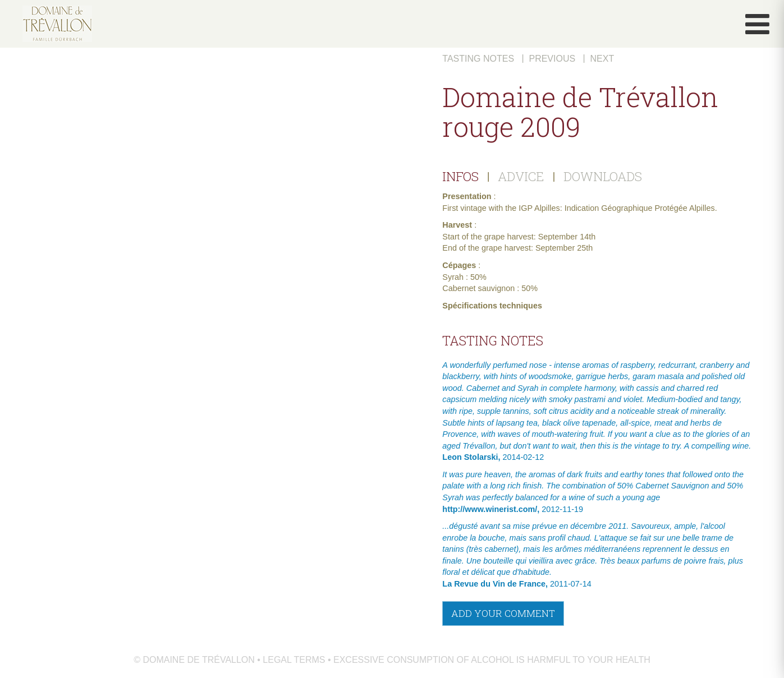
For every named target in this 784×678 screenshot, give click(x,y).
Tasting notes (478, 59)
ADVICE (521, 176)
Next (602, 59)
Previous (552, 59)
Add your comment (503, 613)
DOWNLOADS (603, 176)
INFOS (460, 176)
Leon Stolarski (470, 457)
